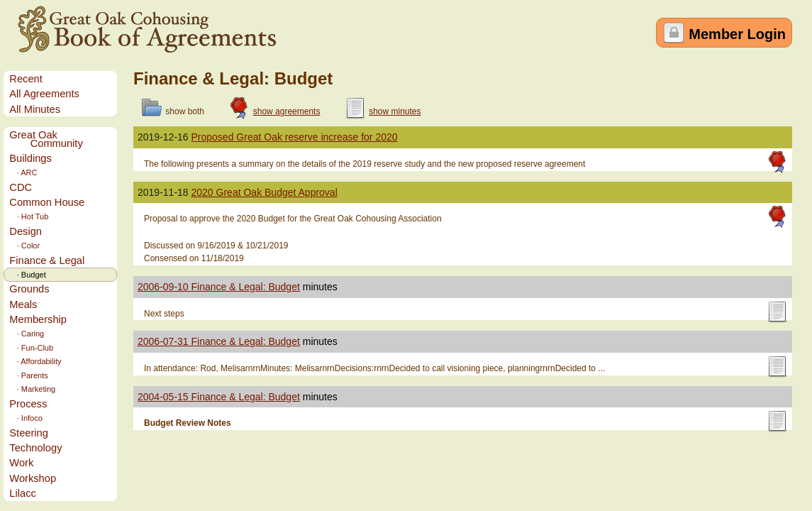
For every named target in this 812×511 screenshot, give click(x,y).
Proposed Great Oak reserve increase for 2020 (295, 137)
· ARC (23, 172)
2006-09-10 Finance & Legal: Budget (219, 287)
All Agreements (44, 94)
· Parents (28, 375)
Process (28, 404)
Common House (47, 202)
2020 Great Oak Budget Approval (265, 192)
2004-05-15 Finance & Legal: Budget (219, 397)
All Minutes (35, 109)
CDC (21, 187)
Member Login (737, 34)
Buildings (30, 158)
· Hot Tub (29, 216)
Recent (26, 79)
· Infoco (26, 418)
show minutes (395, 111)
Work (21, 463)
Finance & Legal (47, 260)
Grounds (29, 289)
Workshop (33, 478)
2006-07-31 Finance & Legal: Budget (219, 341)
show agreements (287, 111)
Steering (29, 433)
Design (26, 231)
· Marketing (32, 389)
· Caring (27, 334)
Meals (23, 304)
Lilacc (22, 493)
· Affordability (35, 361)
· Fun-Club (31, 348)
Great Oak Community (46, 139)
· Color (24, 246)
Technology (35, 448)
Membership (38, 319)
